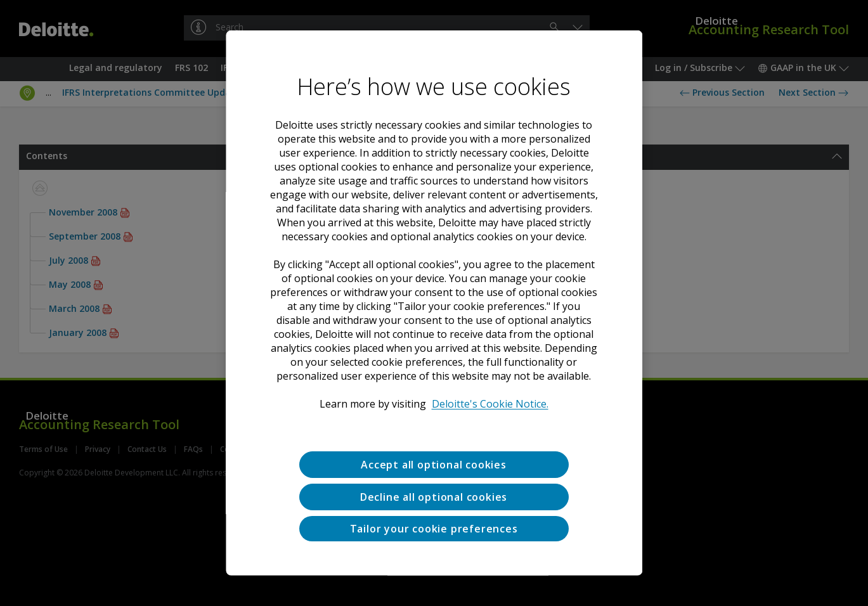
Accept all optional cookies (434, 465)
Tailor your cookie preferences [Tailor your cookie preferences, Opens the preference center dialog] (434, 528)
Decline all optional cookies (434, 497)
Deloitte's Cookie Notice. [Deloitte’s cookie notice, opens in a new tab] (490, 404)
